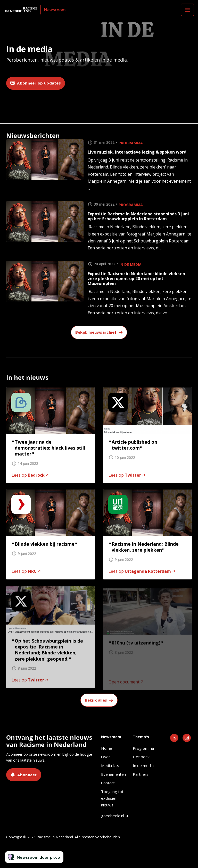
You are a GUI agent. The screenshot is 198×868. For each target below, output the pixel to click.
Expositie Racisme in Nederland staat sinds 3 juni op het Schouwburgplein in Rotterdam (138, 216)
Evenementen (113, 774)
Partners (141, 774)
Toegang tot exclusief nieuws (112, 798)
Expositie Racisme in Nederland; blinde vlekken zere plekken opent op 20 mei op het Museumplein (136, 279)
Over (106, 757)
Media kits (110, 765)
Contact (108, 783)
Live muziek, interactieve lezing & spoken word (137, 152)
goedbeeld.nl (113, 816)
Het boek (141, 757)
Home (107, 748)
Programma (131, 143)
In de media (130, 264)
